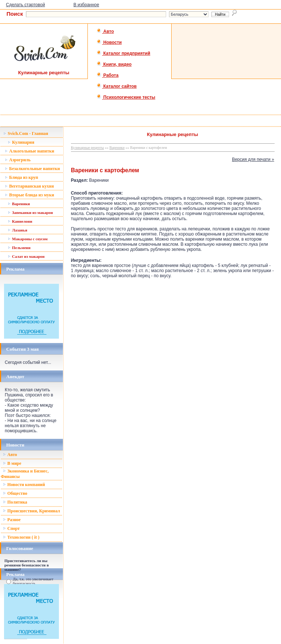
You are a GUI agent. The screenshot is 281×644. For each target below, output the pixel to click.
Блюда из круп (21, 177)
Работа (108, 75)
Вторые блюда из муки (29, 195)
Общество (15, 493)
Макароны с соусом (28, 239)
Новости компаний (24, 485)
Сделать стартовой (25, 5)
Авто (105, 31)
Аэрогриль (18, 160)
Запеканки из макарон (30, 212)
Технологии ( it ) (21, 537)
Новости (109, 42)
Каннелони (20, 221)
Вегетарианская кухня (29, 186)
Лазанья (17, 230)
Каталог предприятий (123, 53)
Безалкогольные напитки (32, 169)
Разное (12, 520)
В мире (12, 463)
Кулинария (21, 142)
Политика (15, 502)
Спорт (11, 528)
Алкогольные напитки (29, 151)
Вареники (19, 204)
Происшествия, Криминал (31, 511)
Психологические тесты (126, 97)
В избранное (86, 5)
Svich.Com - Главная (26, 133)
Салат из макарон (26, 256)
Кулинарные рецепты (87, 148)
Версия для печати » (253, 159)
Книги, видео (114, 64)
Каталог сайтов (117, 86)
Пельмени (19, 248)
